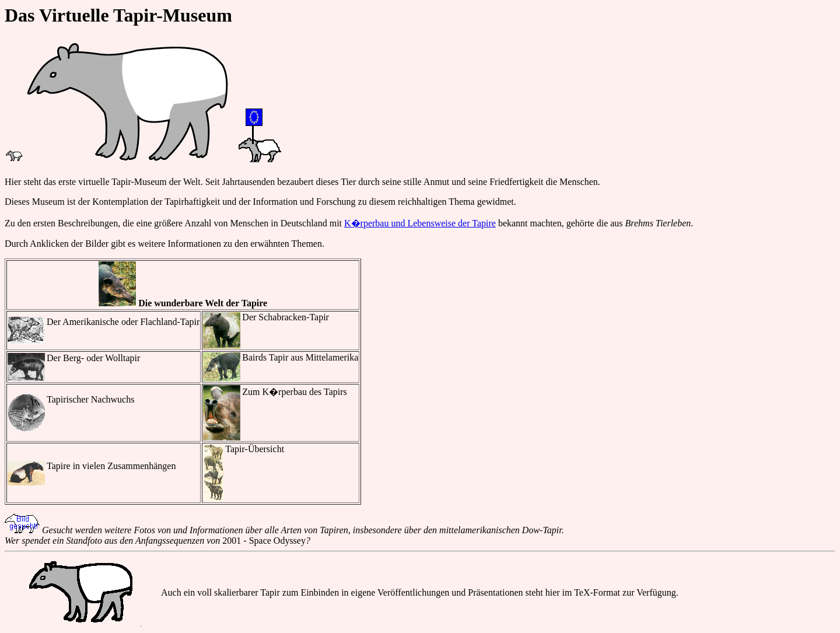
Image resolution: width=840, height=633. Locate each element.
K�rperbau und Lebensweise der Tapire (420, 223)
